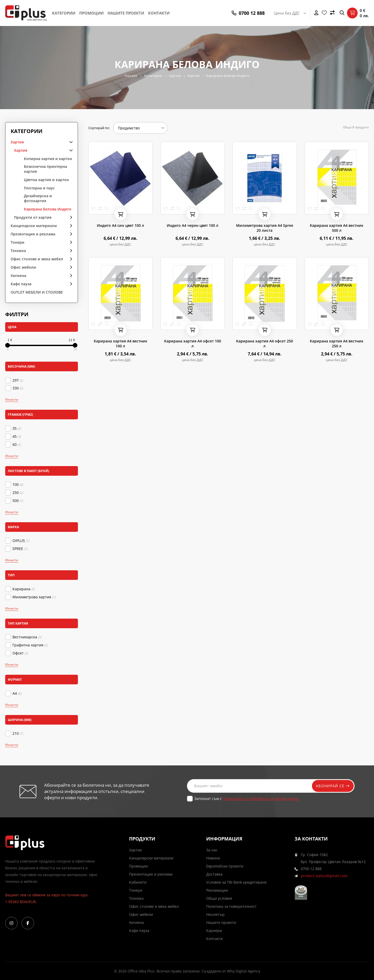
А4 (17, 693)
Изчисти (12, 399)
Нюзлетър (215, 914)
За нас (212, 850)
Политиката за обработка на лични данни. (261, 799)
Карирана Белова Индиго (228, 76)
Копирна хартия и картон (48, 159)
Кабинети (138, 882)
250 (18, 493)
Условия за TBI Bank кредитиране (236, 882)
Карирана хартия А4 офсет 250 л (265, 343)
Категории (64, 13)
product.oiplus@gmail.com (324, 876)
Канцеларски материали (34, 226)
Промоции (91, 13)
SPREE (20, 549)
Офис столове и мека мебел (37, 259)
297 (18, 380)
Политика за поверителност (231, 906)
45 (17, 436)
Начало (130, 76)
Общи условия (219, 898)
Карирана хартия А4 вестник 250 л (337, 343)
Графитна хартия (30, 645)
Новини (213, 858)
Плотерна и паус (39, 188)
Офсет (20, 653)
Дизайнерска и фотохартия (38, 198)
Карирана (24, 589)
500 (18, 501)
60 (17, 445)
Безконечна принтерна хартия (45, 169)
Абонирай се (332, 786)
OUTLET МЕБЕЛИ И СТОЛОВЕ (37, 292)
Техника (18, 251)
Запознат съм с (247, 799)
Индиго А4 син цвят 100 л (121, 225)
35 (17, 428)
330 (18, 388)
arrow (69, 142)
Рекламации (217, 890)
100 (18, 485)
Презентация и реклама (33, 234)
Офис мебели (23, 267)
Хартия (175, 76)
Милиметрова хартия (34, 597)
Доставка (214, 874)
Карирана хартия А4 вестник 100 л (121, 343)
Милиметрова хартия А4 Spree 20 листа (265, 228)
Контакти (159, 13)
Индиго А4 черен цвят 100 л (193, 225)
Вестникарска (27, 637)
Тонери (18, 242)
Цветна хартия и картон (46, 180)
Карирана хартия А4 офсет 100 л (193, 343)
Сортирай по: (99, 128)
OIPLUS (21, 541)
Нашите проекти (126, 13)
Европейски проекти (225, 866)
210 (18, 733)
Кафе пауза (21, 284)
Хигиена (18, 276)
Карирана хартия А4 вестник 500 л (337, 228)
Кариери (214, 931)
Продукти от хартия (33, 217)
